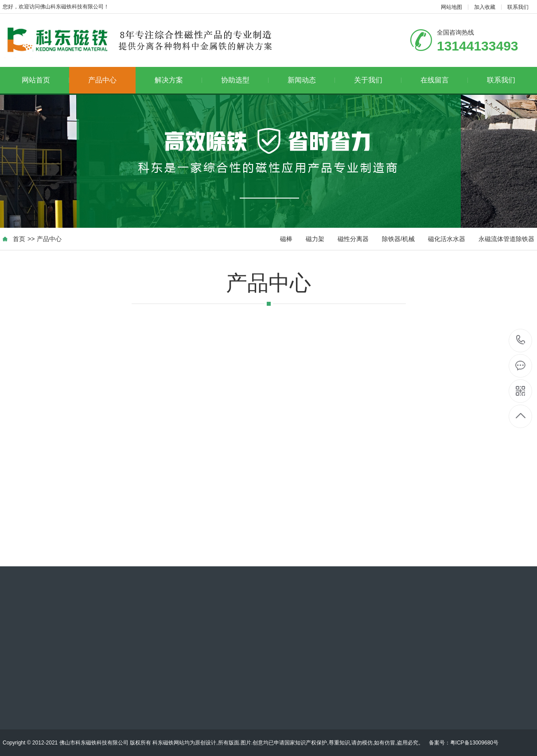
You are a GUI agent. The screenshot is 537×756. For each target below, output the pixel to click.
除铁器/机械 (398, 239)
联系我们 (518, 7)
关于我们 (378, 80)
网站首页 (45, 80)
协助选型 (245, 80)
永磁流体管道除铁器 (506, 239)
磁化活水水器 (447, 239)
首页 (19, 239)
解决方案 (178, 80)
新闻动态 (311, 80)
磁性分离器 (353, 239)
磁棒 (286, 239)
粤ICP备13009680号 (474, 743)
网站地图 (451, 7)
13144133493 (521, 340)
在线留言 (444, 80)
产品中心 (102, 80)
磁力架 (315, 239)
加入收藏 (485, 7)
